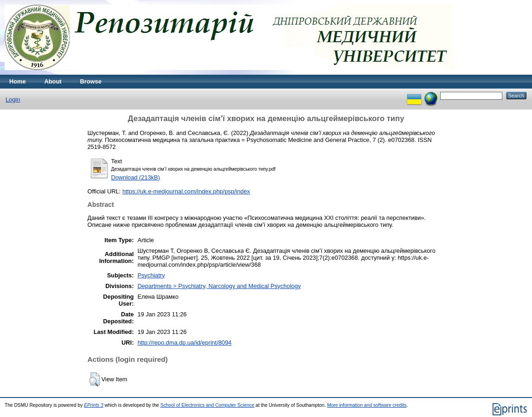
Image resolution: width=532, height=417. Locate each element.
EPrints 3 (94, 405)
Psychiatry (151, 275)
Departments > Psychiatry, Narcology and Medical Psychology (219, 286)
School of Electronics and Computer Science (208, 405)
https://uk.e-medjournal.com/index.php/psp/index (186, 191)
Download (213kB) (136, 177)
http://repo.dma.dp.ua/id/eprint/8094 (184, 343)
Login (13, 99)
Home (18, 81)
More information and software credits (367, 405)
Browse (91, 81)
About (53, 81)
